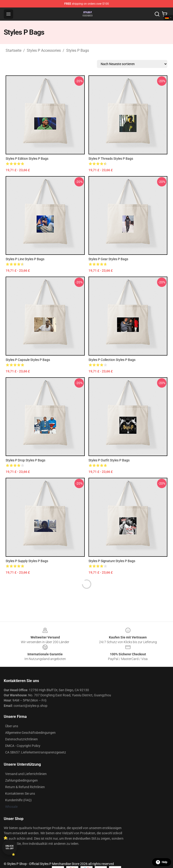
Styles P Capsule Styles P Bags (28, 360)
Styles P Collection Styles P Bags (112, 360)
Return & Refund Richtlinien (25, 787)
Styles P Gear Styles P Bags (108, 259)
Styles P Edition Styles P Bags (27, 159)
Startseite (13, 50)
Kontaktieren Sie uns (20, 794)
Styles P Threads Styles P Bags (111, 159)
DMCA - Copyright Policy (23, 746)
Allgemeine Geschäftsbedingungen (30, 733)
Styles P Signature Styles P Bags (112, 561)
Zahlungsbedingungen (21, 780)
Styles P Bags (78, 50)
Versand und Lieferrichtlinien (26, 774)
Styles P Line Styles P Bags (25, 259)
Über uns (12, 726)
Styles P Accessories (44, 50)
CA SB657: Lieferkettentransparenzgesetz (36, 752)
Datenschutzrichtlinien (21, 739)
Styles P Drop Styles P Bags (25, 460)
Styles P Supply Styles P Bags (27, 561)
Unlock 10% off (10, 847)
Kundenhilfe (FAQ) (18, 800)
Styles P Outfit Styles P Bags (109, 460)
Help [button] (162, 862)
